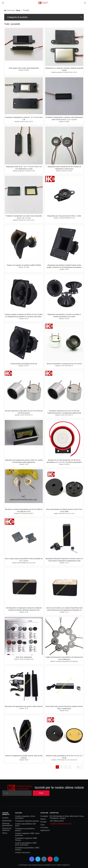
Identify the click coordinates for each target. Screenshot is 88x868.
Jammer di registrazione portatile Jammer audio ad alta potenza (24, 757)
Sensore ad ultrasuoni (7, 829)
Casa (42, 825)
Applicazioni (45, 830)
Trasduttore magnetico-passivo (27, 821)
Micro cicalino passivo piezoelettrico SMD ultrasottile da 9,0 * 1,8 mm (24, 560)
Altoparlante (7, 821)
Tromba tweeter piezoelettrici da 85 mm (24, 364)
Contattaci (44, 816)
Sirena (5, 833)
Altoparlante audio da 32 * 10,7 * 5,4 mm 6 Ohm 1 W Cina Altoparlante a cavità (24, 168)
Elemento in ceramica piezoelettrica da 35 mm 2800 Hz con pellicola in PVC (24, 510)
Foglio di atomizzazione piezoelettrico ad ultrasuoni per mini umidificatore (64, 658)
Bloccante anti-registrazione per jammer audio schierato (24, 706)
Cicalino (5, 818)
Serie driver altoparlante (24, 657)
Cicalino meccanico (23, 853)
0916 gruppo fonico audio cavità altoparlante (24, 68)
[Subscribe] (41, 793)
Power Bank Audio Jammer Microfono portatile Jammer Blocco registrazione (64, 707)
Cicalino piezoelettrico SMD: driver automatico (26, 844)
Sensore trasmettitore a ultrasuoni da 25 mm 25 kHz (64, 364)
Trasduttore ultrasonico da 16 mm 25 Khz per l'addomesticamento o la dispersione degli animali (64, 412)
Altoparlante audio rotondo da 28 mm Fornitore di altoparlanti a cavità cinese (64, 168)
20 (78, 767)
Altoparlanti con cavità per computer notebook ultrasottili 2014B (64, 69)
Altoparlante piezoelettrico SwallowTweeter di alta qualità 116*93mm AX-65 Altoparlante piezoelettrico (64, 266)
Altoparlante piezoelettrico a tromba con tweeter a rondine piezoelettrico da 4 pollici (64, 316)
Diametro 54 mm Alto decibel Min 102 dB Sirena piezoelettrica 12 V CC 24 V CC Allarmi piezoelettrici (64, 461)
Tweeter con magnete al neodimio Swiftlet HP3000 (24, 265)
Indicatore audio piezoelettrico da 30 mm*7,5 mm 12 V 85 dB (64, 757)
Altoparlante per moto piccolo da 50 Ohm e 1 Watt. (64, 216)
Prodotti (43, 822)
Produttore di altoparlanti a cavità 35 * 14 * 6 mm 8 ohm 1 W (24, 118)
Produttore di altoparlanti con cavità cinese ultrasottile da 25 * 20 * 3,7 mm (24, 217)
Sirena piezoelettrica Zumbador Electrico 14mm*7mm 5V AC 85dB (64, 510)
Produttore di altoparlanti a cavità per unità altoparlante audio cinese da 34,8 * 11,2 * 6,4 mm (64, 118)
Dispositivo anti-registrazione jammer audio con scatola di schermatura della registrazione (24, 461)
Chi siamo (44, 827)
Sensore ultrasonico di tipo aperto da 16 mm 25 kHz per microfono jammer (24, 412)
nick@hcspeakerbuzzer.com (61, 824)
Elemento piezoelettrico (7, 824)
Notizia (43, 819)
